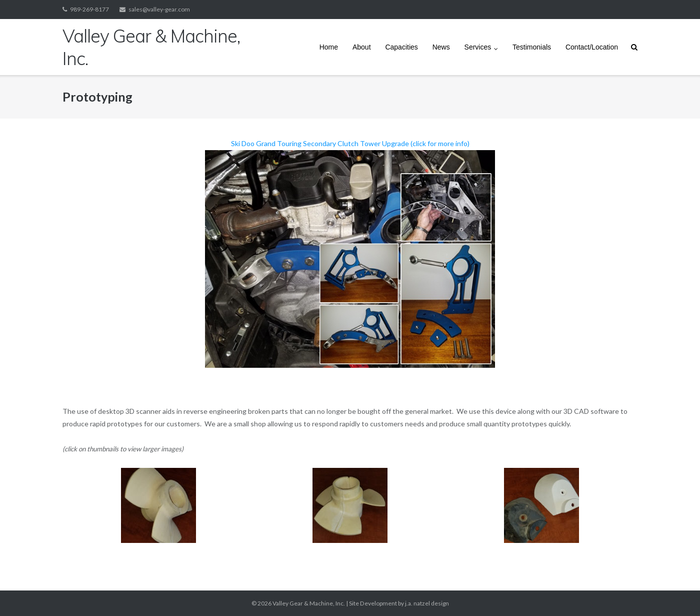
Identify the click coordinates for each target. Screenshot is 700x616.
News (441, 47)
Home (329, 47)
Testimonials (532, 47)
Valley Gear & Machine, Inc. (309, 603)
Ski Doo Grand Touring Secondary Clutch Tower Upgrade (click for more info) (350, 253)
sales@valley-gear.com (159, 9)
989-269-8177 (89, 9)
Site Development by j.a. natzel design (399, 603)
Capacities (401, 47)
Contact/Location (592, 47)
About (362, 47)
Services (478, 47)
